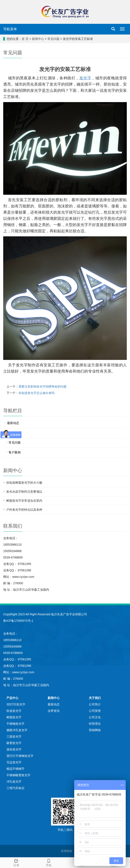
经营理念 (95, 724)
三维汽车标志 (15, 788)
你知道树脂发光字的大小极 (24, 483)
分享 (16, 862)
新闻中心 (38, 39)
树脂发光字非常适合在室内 (24, 501)
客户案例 (15, 452)
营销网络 (95, 730)
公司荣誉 (95, 711)
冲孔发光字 (14, 782)
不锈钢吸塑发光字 (18, 775)
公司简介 (95, 704)
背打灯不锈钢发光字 (20, 756)
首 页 (25, 39)
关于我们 (95, 698)
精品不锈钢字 (15, 769)
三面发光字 (14, 737)
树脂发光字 (14, 717)
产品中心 (12, 698)
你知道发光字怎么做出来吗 (36, 393)
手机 (49, 862)
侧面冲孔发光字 (17, 730)
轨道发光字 (14, 711)
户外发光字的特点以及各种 (24, 510)
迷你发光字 (14, 749)
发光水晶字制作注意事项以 (24, 492)
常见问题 (53, 39)
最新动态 (13, 423)
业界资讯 (13, 433)
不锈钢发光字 (15, 724)
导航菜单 (10, 29)
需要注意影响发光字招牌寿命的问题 (42, 386)
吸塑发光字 (14, 743)
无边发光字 (14, 762)
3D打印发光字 (16, 704)
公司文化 (95, 717)
